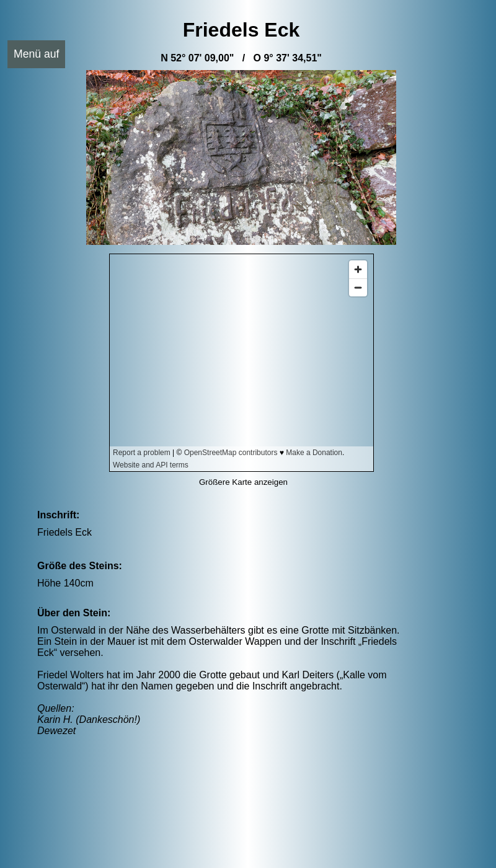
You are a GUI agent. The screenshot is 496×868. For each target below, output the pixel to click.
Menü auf (36, 54)
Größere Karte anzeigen (243, 482)
